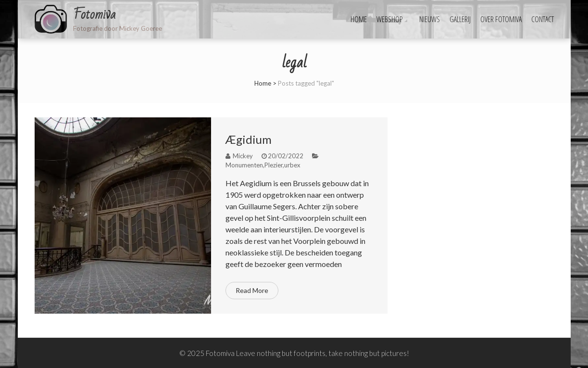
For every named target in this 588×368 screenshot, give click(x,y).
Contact (543, 19)
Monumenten (244, 165)
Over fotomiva (501, 19)
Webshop (389, 19)
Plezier (274, 165)
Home (359, 19)
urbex (292, 165)
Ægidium (249, 139)
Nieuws (430, 19)
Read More (252, 290)
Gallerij (460, 19)
